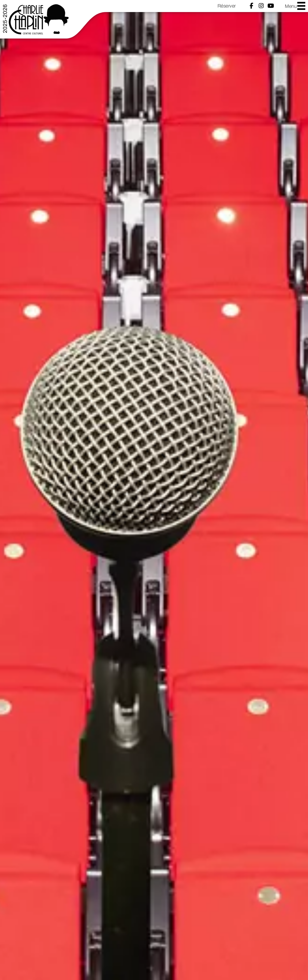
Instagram (261, 6)
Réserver (227, 6)
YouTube (271, 6)
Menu (295, 6)
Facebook (251, 6)
